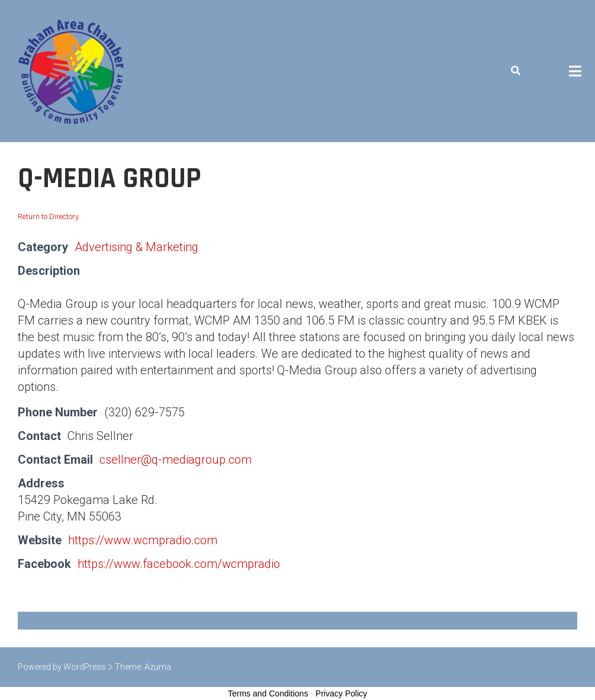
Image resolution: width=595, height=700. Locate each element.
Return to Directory (48, 216)
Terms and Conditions (268, 693)
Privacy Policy (341, 693)
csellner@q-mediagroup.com (176, 460)
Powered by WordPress (62, 667)
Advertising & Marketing (136, 247)
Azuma (158, 667)
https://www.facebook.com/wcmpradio (179, 564)
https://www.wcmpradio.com (143, 540)
